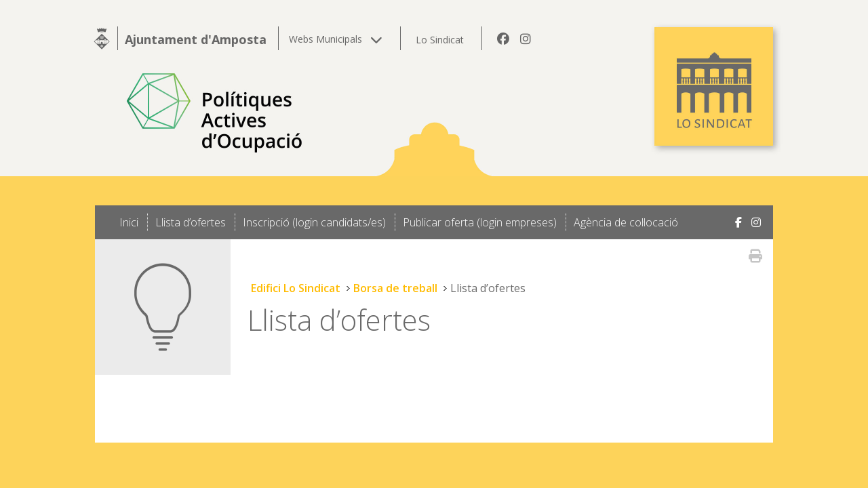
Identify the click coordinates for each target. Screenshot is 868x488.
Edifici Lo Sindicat (296, 288)
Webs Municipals (336, 39)
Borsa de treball (395, 288)
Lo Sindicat (440, 40)
